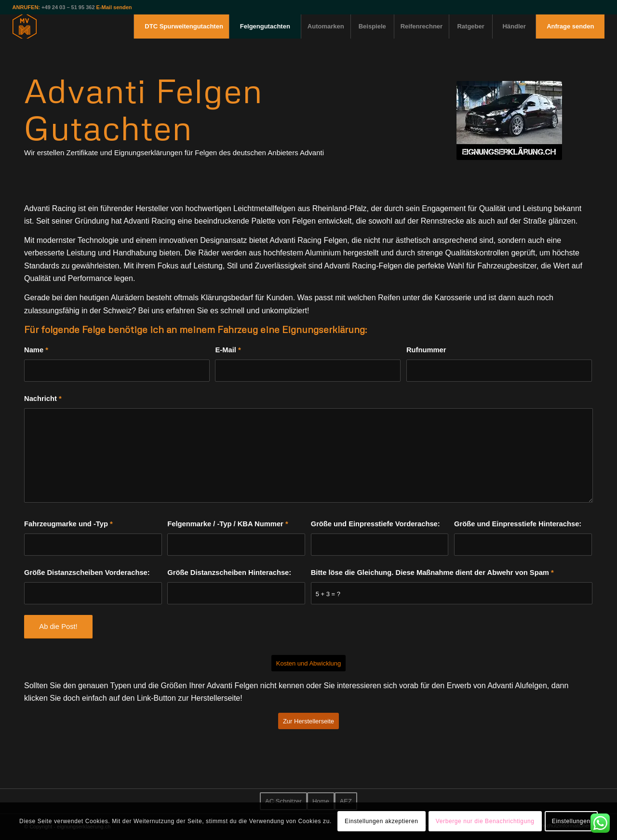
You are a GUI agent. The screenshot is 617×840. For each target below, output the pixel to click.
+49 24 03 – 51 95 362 (68, 7)
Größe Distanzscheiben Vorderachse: (87, 573)
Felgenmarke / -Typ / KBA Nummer (228, 524)
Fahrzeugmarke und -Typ (68, 524)
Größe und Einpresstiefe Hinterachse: (518, 524)
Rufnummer (426, 350)
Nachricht (43, 399)
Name (36, 350)
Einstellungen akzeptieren (381, 821)
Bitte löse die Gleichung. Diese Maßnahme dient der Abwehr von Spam (432, 573)
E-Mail (228, 350)
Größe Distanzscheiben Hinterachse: (229, 573)
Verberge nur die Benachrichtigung (485, 821)
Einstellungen (571, 821)
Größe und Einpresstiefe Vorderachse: (376, 524)
